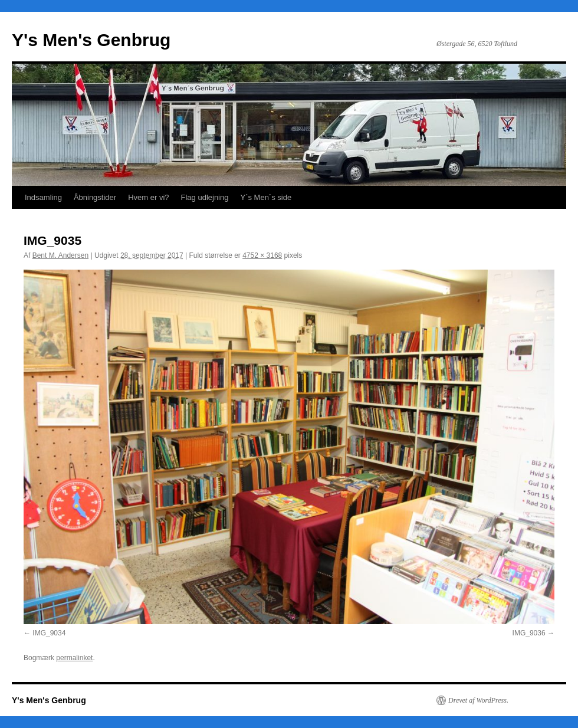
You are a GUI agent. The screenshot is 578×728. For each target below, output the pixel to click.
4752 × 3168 (262, 255)
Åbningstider (95, 197)
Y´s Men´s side (266, 197)
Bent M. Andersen (60, 255)
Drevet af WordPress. (478, 700)
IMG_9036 (529, 633)
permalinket (74, 658)
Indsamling (43, 197)
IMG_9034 (49, 633)
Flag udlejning (205, 197)
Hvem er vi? (148, 197)
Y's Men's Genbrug (91, 40)
